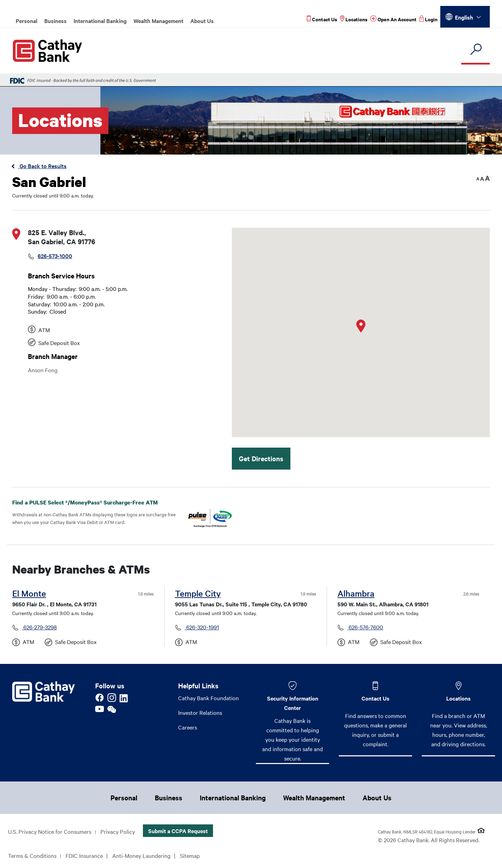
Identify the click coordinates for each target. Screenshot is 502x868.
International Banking (100, 21)
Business (55, 21)
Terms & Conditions (32, 855)
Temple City (198, 593)
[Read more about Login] (428, 19)
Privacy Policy (118, 831)
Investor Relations (200, 712)
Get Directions (261, 458)
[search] (476, 50)
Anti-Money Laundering (141, 855)
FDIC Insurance (84, 855)
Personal (26, 21)
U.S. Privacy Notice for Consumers (50, 831)
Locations (458, 698)
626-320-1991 (202, 627)
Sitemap (190, 855)
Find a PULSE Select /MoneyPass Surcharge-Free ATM (91, 502)
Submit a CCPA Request (178, 831)
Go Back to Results (42, 166)
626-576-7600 (365, 627)
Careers (188, 727)
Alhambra (356, 593)
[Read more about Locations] (354, 19)
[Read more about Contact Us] (322, 19)
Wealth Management (158, 21)
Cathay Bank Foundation (208, 698)
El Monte (29, 593)
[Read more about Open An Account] (393, 19)
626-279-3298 (39, 627)
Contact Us (375, 698)
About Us (202, 21)
